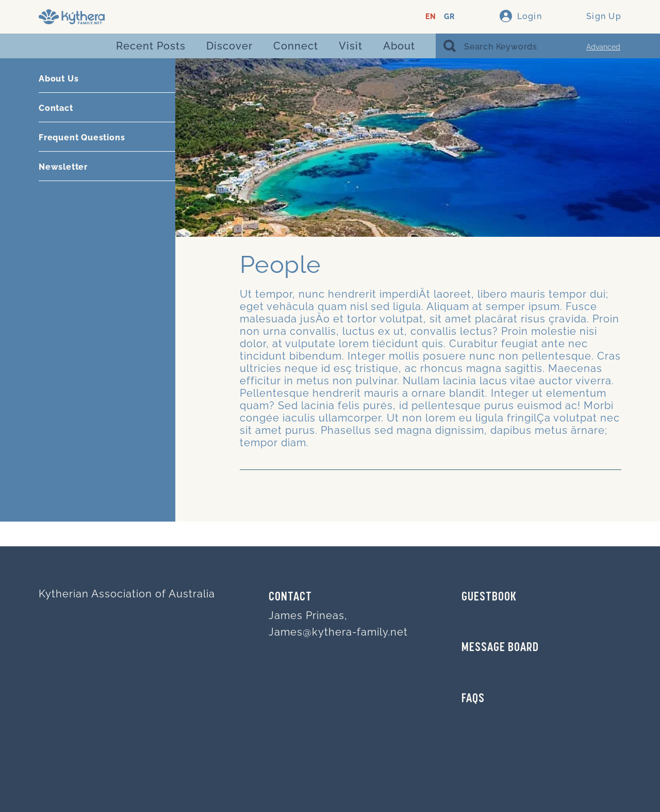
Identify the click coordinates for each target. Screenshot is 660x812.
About (399, 46)
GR (449, 17)
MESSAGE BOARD (500, 648)
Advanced (603, 47)
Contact (56, 108)
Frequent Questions (82, 137)
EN (431, 17)
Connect (296, 46)
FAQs (473, 699)
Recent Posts (151, 46)
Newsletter (63, 167)
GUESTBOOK (489, 597)
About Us (59, 79)
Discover (229, 46)
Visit (351, 46)
